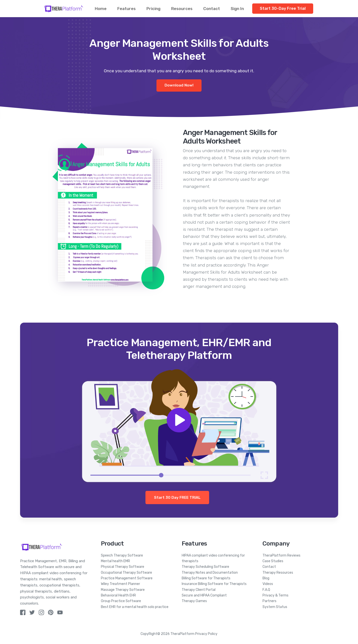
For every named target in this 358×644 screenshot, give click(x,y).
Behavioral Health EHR (118, 595)
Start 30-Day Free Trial (283, 8)
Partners (269, 601)
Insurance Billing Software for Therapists (214, 584)
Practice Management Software (127, 578)
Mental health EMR (115, 561)
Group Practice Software (121, 601)
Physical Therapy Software (123, 567)
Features (126, 9)
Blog (266, 578)
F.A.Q (266, 590)
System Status (275, 607)
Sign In (237, 9)
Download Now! (179, 85)
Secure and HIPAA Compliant (204, 595)
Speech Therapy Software (122, 555)
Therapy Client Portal (199, 590)
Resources (182, 9)
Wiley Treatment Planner (120, 584)
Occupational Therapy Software (126, 573)
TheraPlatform (182, 634)
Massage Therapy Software (123, 590)
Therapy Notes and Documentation (210, 573)
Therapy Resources (278, 573)
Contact (212, 9)
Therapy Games (194, 601)
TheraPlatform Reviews (281, 555)
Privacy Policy (206, 634)
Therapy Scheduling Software (205, 567)
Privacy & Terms (275, 595)
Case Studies (273, 561)
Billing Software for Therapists (206, 578)
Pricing (153, 9)
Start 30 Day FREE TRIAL (177, 497)
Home (101, 9)
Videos (268, 584)
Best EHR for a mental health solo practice (135, 607)
